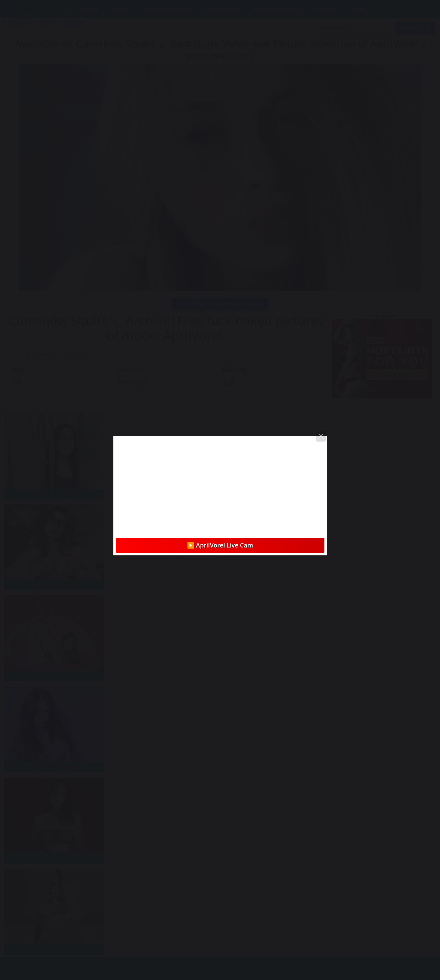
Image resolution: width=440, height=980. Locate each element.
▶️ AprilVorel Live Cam (220, 545)
